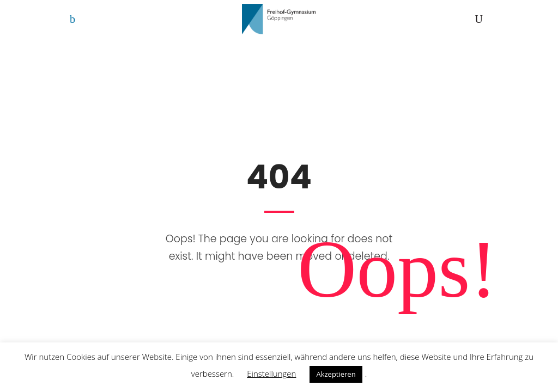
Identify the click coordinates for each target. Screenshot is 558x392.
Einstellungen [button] (271, 373)
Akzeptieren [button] (336, 374)
